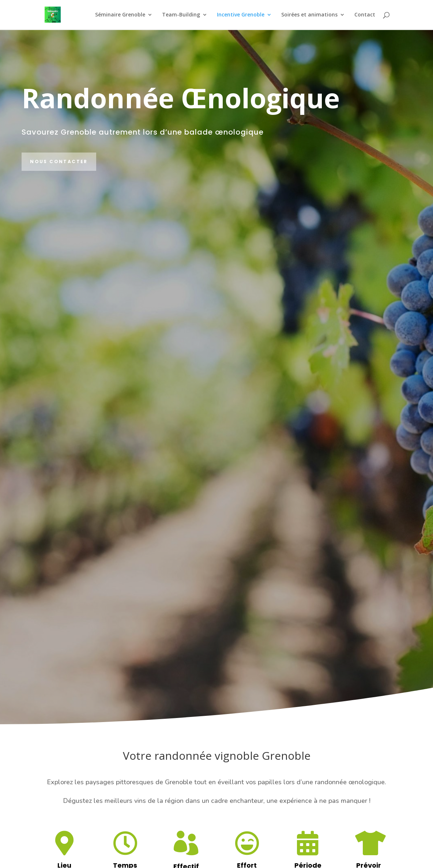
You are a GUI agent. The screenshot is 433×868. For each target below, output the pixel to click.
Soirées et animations (309, 15)
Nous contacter (59, 161)
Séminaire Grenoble (120, 15)
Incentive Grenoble (241, 15)
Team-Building (181, 15)
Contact (365, 15)
